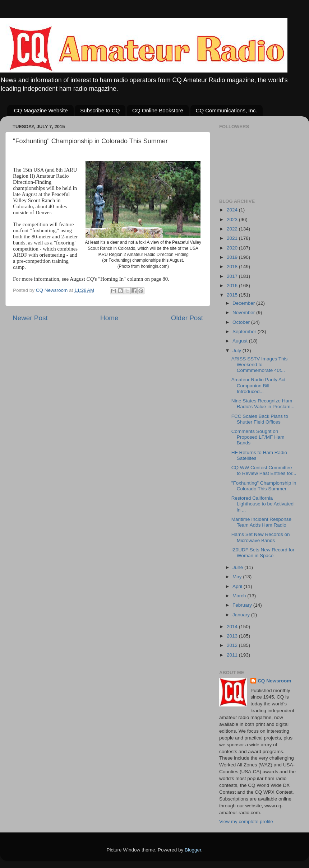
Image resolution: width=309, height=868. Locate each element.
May (238, 577)
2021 (233, 238)
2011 (233, 655)
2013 (233, 636)
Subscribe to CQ (100, 110)
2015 (233, 295)
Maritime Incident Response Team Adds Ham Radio (261, 522)
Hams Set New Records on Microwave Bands (261, 537)
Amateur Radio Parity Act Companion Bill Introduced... (259, 385)
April (238, 586)
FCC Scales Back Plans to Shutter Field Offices (260, 419)
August (241, 341)
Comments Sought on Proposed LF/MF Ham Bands (258, 437)
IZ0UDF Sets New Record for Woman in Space (263, 553)
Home (109, 318)
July (237, 351)
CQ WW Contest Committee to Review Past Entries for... (264, 470)
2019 (233, 257)
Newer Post (30, 318)
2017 (233, 276)
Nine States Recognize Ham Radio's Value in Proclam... (263, 404)
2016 (233, 286)
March (240, 596)
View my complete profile (246, 822)
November (244, 312)
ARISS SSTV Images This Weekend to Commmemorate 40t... (260, 365)
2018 (233, 267)
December (244, 303)
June (238, 567)
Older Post (187, 318)
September (245, 332)
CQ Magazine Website (41, 110)
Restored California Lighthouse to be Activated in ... (262, 504)
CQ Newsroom (274, 681)
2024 (233, 210)
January (242, 615)
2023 (233, 220)
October (242, 322)
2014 (233, 627)
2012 (233, 645)
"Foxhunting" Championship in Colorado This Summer (264, 486)
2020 (233, 248)
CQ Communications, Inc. (227, 110)
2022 (233, 229)
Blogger (193, 850)
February (243, 605)
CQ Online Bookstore (158, 110)
